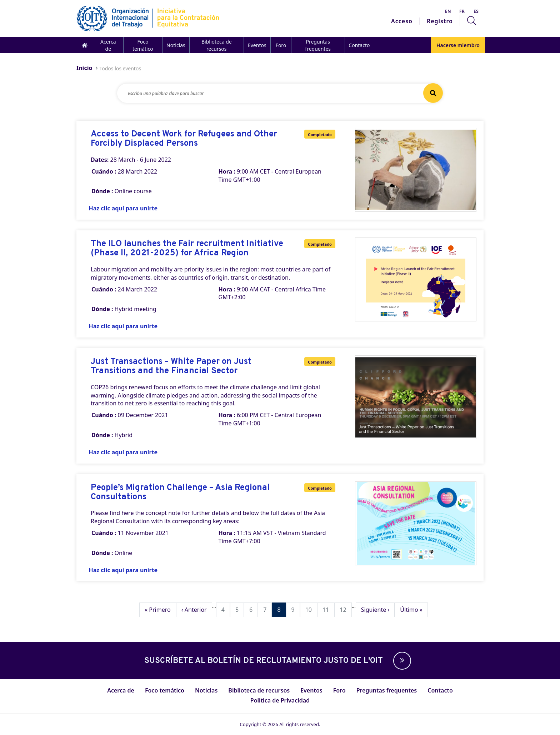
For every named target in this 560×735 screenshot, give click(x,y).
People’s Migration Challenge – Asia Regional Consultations (180, 493)
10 (311, 609)
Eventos (257, 45)
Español (476, 11)
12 (345, 609)
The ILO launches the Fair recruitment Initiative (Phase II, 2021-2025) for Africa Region (187, 249)
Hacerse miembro (458, 45)
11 (328, 609)
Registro (440, 21)
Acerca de (108, 45)
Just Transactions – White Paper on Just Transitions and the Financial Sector (171, 367)
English (448, 11)
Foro (281, 45)
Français (462, 11)
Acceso (402, 21)
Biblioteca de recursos (217, 45)
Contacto (359, 45)
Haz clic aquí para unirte (123, 208)
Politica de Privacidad (280, 700)
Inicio (84, 68)
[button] (400, 661)
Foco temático (143, 45)
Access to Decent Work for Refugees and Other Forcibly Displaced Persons (184, 139)
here (127, 513)
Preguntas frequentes (318, 45)
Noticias (176, 45)
